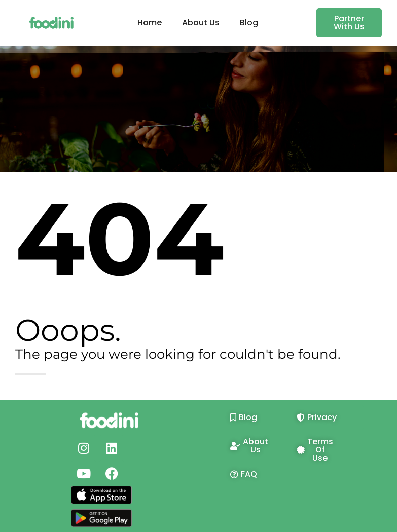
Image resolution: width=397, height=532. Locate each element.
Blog (249, 23)
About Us (201, 23)
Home (150, 23)
